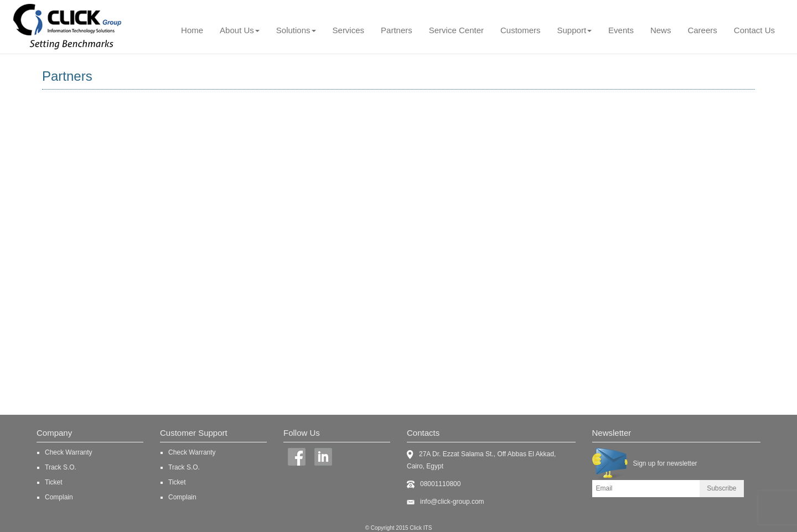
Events (621, 30)
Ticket (54, 482)
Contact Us (754, 30)
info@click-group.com (452, 502)
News (661, 30)
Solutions (296, 30)
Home (192, 30)
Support (575, 30)
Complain (59, 497)
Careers (702, 30)
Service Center (456, 30)
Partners (397, 30)
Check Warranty (69, 452)
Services (349, 30)
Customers (521, 30)
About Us (240, 30)
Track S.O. (61, 467)
